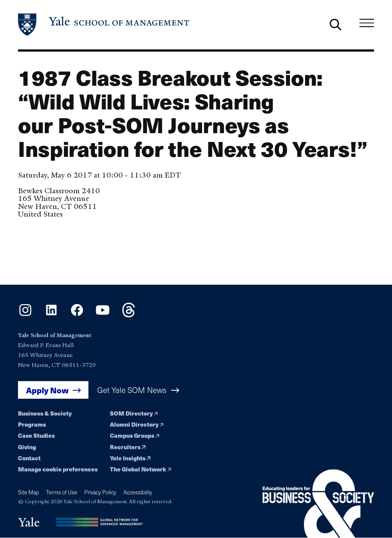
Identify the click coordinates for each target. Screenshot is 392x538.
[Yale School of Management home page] (104, 25)
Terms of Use (62, 492)
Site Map (29, 492)
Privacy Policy (100, 492)
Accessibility (138, 492)
